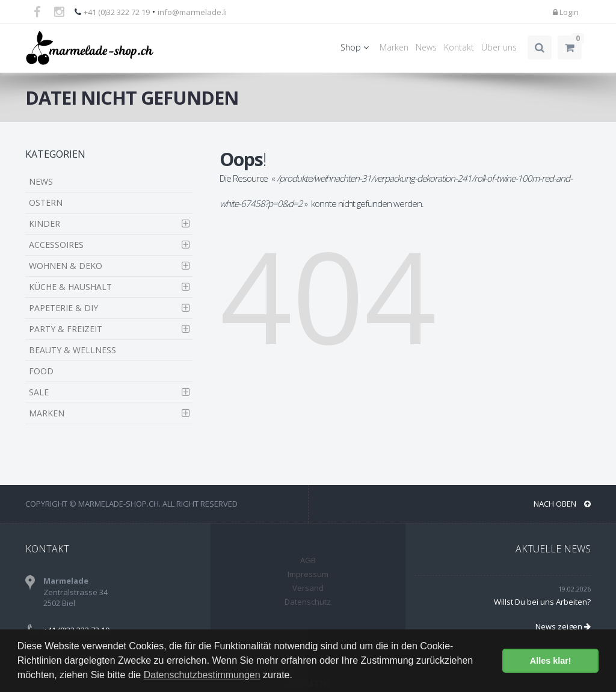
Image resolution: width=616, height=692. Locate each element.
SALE (39, 392)
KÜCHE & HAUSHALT (70, 287)
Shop (356, 47)
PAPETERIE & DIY (63, 308)
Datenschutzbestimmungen (202, 675)
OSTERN (46, 202)
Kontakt (459, 47)
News (426, 47)
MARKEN (47, 413)
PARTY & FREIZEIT (66, 329)
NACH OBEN (562, 504)
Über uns (499, 47)
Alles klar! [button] (551, 661)
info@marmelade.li (192, 12)
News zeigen (563, 626)
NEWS (41, 181)
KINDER (45, 224)
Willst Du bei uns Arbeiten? (542, 602)
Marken (394, 47)
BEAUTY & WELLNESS (72, 350)
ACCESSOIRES (56, 245)
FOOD (41, 371)
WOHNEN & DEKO (66, 266)
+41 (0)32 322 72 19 (117, 12)
